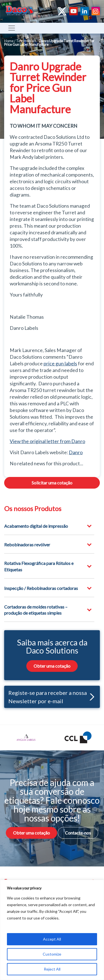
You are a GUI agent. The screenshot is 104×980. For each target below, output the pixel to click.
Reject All (52, 969)
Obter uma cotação (52, 666)
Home (9, 41)
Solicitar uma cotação (52, 483)
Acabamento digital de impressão (36, 526)
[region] (52, 930)
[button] (91, 697)
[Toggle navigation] (12, 28)
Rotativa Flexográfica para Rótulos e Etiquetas (39, 566)
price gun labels (60, 364)
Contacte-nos (78, 833)
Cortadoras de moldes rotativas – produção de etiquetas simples (36, 610)
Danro (76, 452)
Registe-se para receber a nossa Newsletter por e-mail (51, 697)
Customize (52, 954)
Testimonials (26, 41)
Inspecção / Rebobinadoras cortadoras (41, 588)
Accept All (52, 939)
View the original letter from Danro (47, 441)
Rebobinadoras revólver (27, 545)
